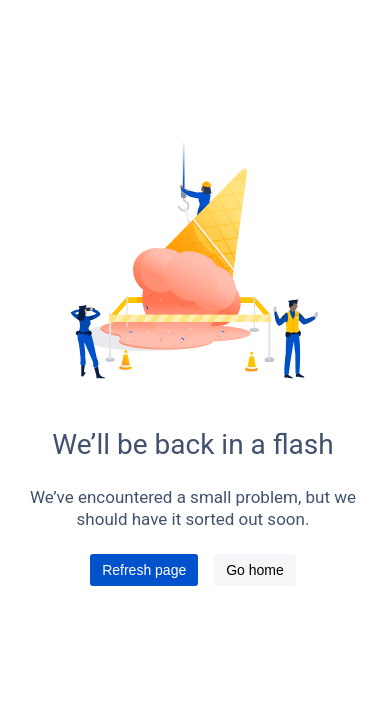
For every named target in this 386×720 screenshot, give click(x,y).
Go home (255, 570)
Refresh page (144, 570)
